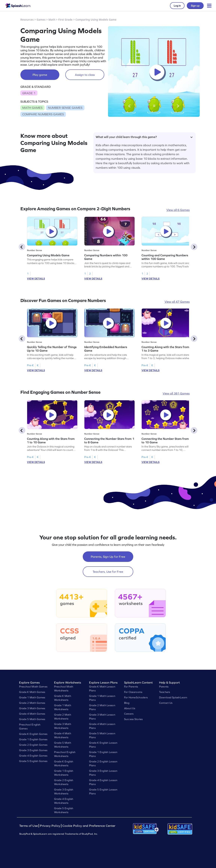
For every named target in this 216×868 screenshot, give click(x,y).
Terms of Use (29, 826)
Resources (27, 20)
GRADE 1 (29, 93)
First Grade (65, 20)
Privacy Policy (50, 826)
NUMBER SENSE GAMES (65, 108)
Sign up (195, 6)
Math (52, 20)
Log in (177, 6)
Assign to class (85, 75)
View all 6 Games (178, 210)
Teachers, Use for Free (108, 572)
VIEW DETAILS (36, 279)
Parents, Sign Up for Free (108, 557)
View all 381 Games (176, 393)
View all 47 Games (177, 302)
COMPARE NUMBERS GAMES (43, 114)
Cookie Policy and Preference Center (89, 826)
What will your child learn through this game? (144, 137)
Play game (40, 75)
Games (41, 20)
